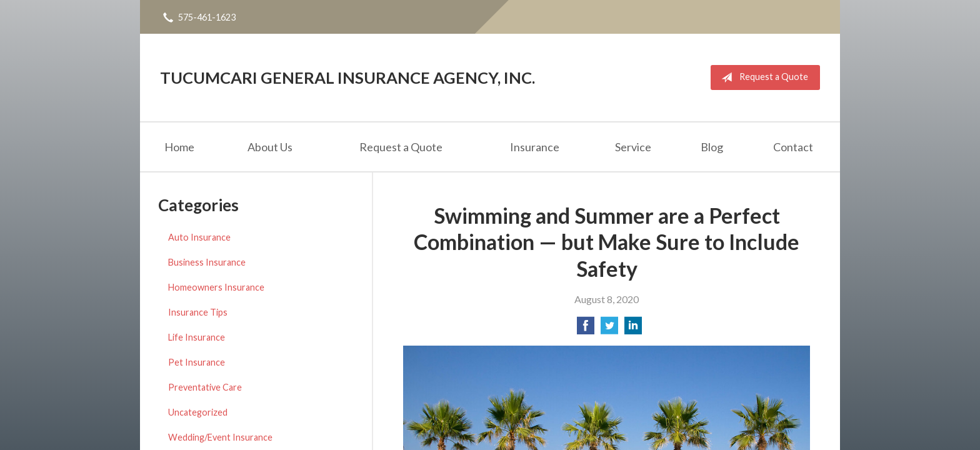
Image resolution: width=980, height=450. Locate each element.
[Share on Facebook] (586, 329)
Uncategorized (198, 412)
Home (179, 147)
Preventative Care (205, 387)
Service (633, 147)
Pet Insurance (197, 362)
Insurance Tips (198, 312)
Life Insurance (197, 337)
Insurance (535, 147)
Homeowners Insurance (216, 287)
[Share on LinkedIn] (633, 329)
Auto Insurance (199, 237)
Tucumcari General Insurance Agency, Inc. (347, 77)
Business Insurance (207, 262)
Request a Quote (762, 77)
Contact (793, 147)
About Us (270, 147)
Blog (712, 147)
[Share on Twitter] (609, 329)
